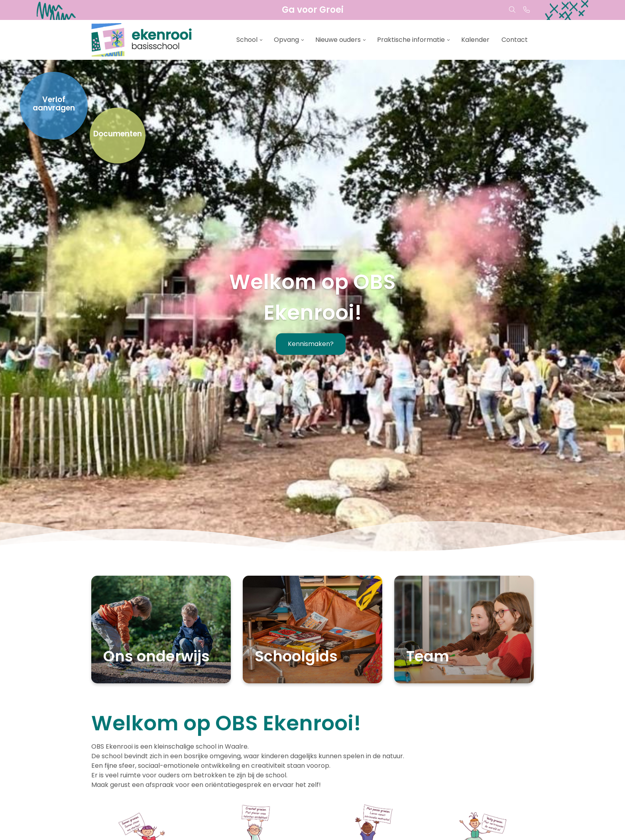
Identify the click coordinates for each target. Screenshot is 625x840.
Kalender (475, 40)
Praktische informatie (411, 40)
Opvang (286, 40)
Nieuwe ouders (338, 40)
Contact (515, 40)
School (247, 40)
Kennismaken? (311, 344)
